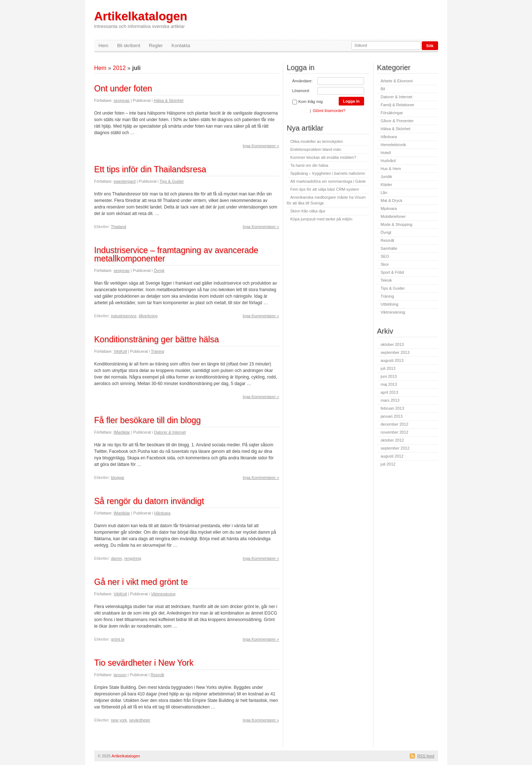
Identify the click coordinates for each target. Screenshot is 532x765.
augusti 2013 (392, 360)
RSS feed (426, 756)
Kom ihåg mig (308, 102)
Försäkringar (392, 113)
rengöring (133, 558)
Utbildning (390, 304)
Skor (385, 264)
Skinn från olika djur (308, 211)
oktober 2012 (392, 440)
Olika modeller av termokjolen (317, 141)
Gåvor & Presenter (397, 121)
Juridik (387, 177)
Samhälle (389, 248)
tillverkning (148, 316)
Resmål (157, 675)
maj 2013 (389, 384)
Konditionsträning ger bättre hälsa (157, 339)
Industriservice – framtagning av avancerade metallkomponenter (176, 254)
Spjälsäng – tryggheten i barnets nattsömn (328, 173)
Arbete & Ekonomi (397, 81)
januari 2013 (392, 416)
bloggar (118, 477)
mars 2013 (390, 400)
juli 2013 (388, 368)
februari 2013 (393, 408)
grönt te (118, 639)
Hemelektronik (393, 145)
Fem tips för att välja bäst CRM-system (325, 189)
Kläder (387, 185)
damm (117, 558)
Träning (158, 351)
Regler (156, 46)
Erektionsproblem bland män (316, 149)
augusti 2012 (392, 456)
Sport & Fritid (392, 272)
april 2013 (389, 392)
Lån (384, 193)
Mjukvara (389, 208)
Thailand (119, 227)
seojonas (121, 100)
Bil (383, 89)
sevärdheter (140, 720)
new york (119, 720)
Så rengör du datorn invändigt (149, 501)
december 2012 (395, 424)
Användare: (302, 81)
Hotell (386, 153)
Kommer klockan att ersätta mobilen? (323, 157)
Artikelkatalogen (141, 19)
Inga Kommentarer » (261, 146)
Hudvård (388, 161)
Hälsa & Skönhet (169, 100)
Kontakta (181, 46)
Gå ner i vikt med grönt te (141, 582)
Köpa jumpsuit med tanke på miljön (321, 219)
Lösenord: (301, 91)
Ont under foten (123, 88)
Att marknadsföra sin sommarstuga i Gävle (328, 181)
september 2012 (395, 448)
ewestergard (125, 181)
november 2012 (395, 432)
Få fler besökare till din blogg (148, 420)
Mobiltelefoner (393, 216)
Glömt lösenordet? (329, 111)
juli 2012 (388, 464)
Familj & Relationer (398, 105)
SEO (385, 256)
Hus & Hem (391, 169)
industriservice (124, 316)
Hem (104, 46)
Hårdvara (162, 513)
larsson (120, 675)
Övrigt (159, 270)
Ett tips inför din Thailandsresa (150, 169)
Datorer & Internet (170, 432)
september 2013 (395, 352)
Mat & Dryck (392, 200)
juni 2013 (389, 376)
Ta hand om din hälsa (310, 165)
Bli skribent (129, 46)
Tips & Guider (172, 181)
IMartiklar (122, 432)
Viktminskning (163, 594)
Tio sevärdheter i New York (144, 663)
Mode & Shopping (397, 224)
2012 (119, 68)
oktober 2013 (392, 344)
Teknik (386, 280)
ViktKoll (120, 351)
